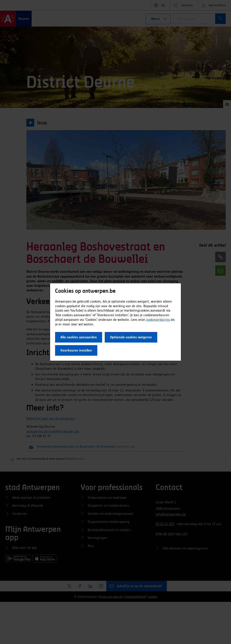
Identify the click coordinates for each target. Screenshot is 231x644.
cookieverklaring (158, 320)
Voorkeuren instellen (76, 350)
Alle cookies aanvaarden (79, 337)
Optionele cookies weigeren (131, 337)
